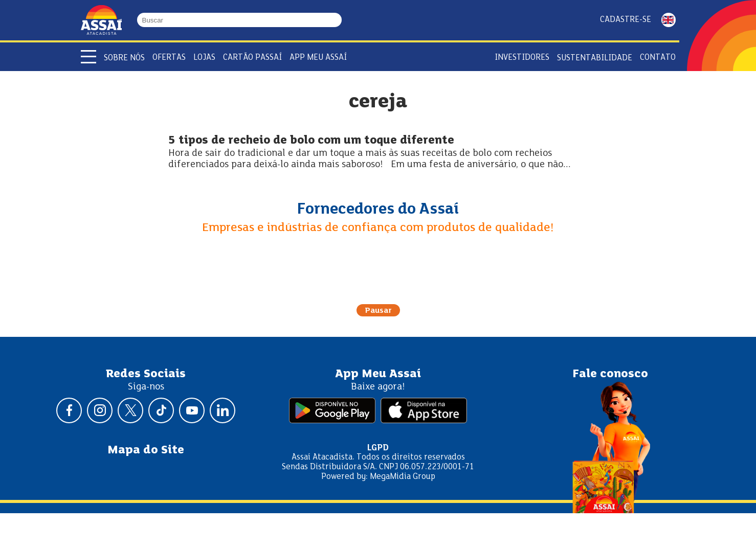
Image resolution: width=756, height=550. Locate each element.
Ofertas (169, 58)
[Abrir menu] (88, 57)
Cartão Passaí (252, 58)
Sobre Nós (124, 58)
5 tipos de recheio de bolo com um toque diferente (311, 141)
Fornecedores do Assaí (378, 210)
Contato (658, 58)
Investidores (522, 58)
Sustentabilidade (595, 58)
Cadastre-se (626, 20)
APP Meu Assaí (318, 58)
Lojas (204, 58)
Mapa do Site (146, 450)
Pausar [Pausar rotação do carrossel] (378, 311)
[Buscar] (337, 20)
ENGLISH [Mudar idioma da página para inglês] (669, 20)
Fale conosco (610, 374)
